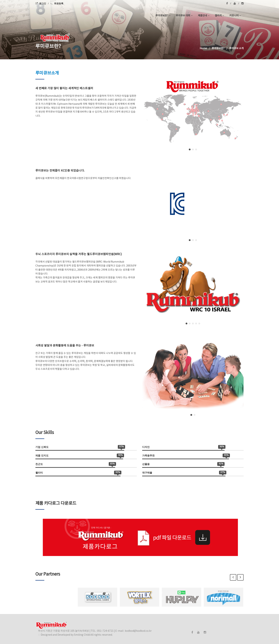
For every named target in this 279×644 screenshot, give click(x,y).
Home (203, 48)
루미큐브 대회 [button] (184, 16)
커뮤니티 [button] (235, 16)
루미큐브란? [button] (163, 16)
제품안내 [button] (204, 16)
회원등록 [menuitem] (57, 3)
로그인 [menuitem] (41, 3)
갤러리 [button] (219, 16)
